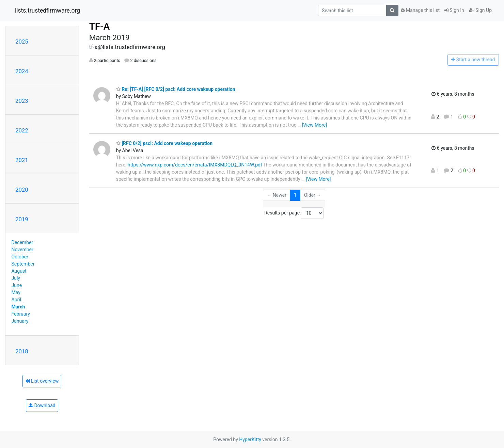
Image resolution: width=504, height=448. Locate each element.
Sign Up (480, 10)
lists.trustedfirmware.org (48, 11)
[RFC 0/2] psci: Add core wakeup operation (164, 143)
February (21, 314)
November (22, 250)
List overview (42, 381)
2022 (22, 130)
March (18, 307)
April (17, 300)
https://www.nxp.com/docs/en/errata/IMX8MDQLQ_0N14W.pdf (195, 165)
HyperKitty (250, 439)
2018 (22, 351)
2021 (22, 160)
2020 (22, 190)
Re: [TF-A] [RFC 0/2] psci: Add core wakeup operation (176, 89)
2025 (22, 42)
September (23, 264)
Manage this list (420, 10)
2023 (22, 101)
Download (42, 405)
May (16, 292)
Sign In (454, 10)
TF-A (100, 26)
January (20, 321)
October (20, 257)
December (22, 242)
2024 (22, 71)
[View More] (314, 125)
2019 (22, 219)
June (17, 285)
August (19, 271)
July (16, 278)
